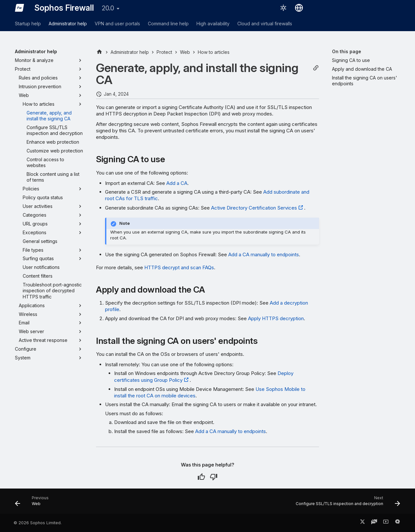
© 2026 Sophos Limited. (38, 523)
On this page (347, 51)
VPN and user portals (117, 24)
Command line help (168, 24)
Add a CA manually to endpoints (264, 254)
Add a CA (177, 183)
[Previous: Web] (34, 503)
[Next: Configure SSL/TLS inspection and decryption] (346, 503)
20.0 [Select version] (108, 8)
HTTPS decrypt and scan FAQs (179, 267)
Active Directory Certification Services (254, 208)
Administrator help (68, 24)
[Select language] (299, 8)
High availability (213, 24)
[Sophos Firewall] (19, 8)
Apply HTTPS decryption (276, 318)
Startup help (28, 24)
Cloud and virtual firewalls (265, 24)
